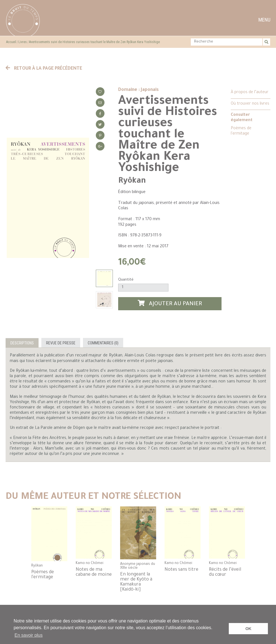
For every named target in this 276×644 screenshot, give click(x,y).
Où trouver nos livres (250, 104)
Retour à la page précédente (44, 69)
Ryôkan (132, 181)
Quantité (126, 280)
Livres (23, 42)
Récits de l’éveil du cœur (225, 572)
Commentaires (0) (103, 343)
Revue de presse (61, 343)
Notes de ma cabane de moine (94, 572)
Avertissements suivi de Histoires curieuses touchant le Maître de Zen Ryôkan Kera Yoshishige (94, 42)
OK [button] (248, 629)
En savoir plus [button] (29, 635)
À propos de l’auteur (250, 93)
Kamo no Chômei (90, 563)
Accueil (11, 42)
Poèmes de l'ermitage (241, 131)
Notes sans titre (181, 570)
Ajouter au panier (170, 304)
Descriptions (22, 343)
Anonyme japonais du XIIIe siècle (138, 566)
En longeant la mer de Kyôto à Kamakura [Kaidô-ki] (136, 582)
